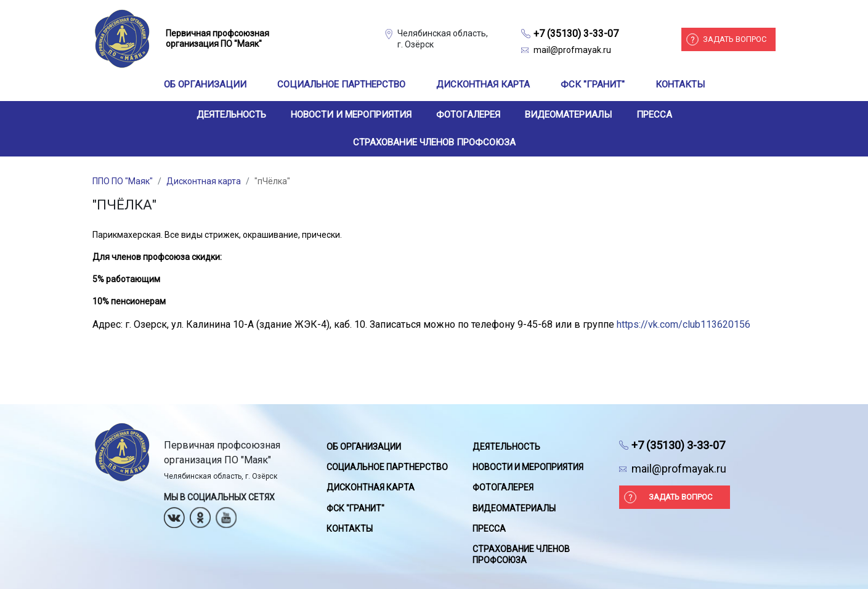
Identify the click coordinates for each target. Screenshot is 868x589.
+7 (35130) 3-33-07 (576, 34)
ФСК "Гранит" (593, 84)
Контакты (680, 84)
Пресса (654, 115)
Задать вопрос (735, 39)
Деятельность (231, 115)
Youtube (226, 514)
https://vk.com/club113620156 (683, 324)
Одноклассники (200, 514)
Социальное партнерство (341, 84)
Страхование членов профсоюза (434, 142)
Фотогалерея (468, 115)
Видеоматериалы (568, 115)
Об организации (205, 84)
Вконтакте (174, 514)
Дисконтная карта (483, 84)
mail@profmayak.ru (572, 50)
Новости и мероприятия (351, 115)
